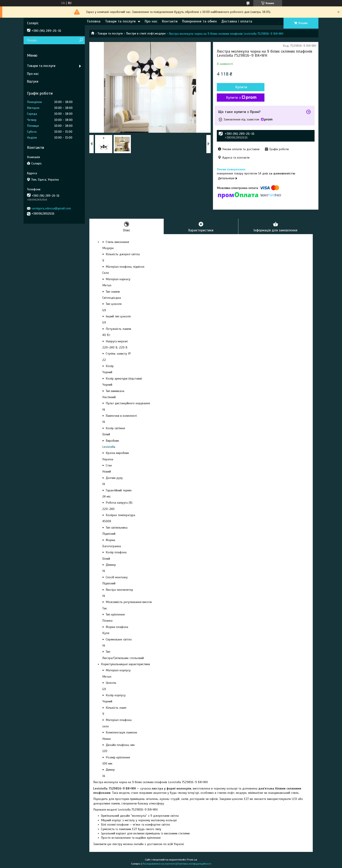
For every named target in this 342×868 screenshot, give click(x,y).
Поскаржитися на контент (159, 864)
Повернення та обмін (199, 21)
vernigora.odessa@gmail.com (51, 208)
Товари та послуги (120, 21)
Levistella (109, 447)
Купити (241, 87)
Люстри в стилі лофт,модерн (146, 33)
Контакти (170, 21)
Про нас (151, 21)
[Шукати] (81, 40)
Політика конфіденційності (194, 864)
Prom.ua (192, 860)
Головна (94, 21)
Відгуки (33, 81)
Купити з (241, 98)
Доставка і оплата (237, 21)
